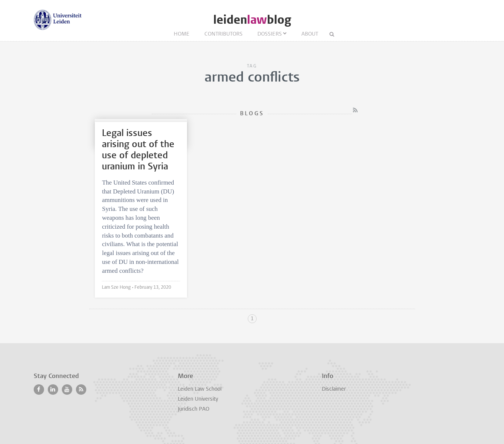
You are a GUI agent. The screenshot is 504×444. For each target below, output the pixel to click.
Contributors (223, 34)
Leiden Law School (200, 389)
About (310, 34)
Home (182, 34)
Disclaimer (334, 389)
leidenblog (252, 20)
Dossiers (270, 34)
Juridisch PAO (193, 409)
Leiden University (198, 399)
